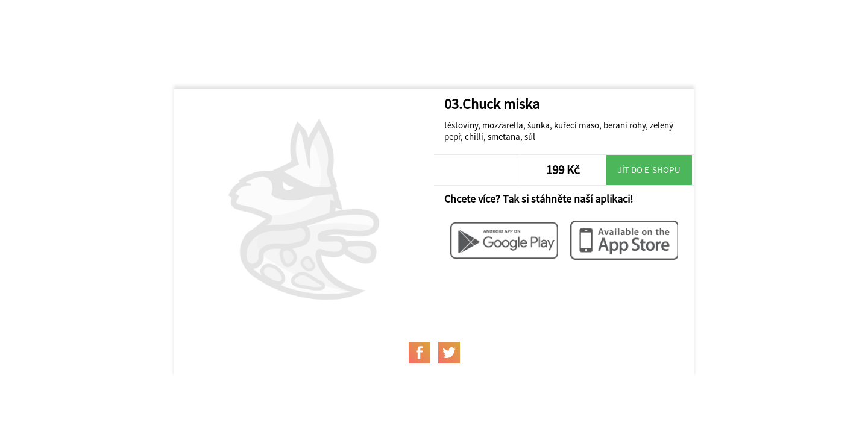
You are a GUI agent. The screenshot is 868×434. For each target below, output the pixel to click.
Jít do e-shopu (649, 170)
